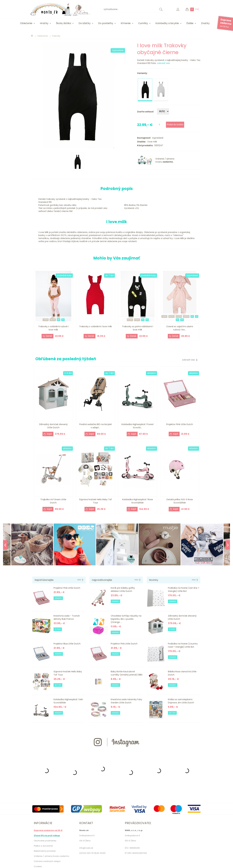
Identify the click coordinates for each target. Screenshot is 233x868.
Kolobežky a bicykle (167, 23)
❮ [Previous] (5, 545)
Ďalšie (190, 23)
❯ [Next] (228, 545)
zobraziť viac (164, 63)
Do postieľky (106, 23)
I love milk (151, 142)
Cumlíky (143, 23)
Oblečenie (26, 23)
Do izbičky (85, 23)
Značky (205, 23)
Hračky (44, 23)
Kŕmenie (126, 23)
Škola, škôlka (63, 23)
